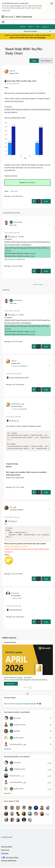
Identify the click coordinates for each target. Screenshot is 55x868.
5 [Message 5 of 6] (12, 488)
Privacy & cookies (7, 848)
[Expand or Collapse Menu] (3, 22)
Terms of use (5, 851)
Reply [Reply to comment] (46, 271)
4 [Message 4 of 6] (11, 266)
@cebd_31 (14, 237)
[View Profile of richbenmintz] (16, 404)
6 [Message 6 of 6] (12, 384)
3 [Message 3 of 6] (12, 618)
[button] (34, 61)
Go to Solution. (30, 182)
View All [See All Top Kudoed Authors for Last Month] (7, 795)
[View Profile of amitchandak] (18, 222)
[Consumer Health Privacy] (28, 862)
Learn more (6, 10)
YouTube (8, 251)
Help (38, 27)
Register (23, 27)
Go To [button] (45, 27)
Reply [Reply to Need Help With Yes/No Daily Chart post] (46, 201)
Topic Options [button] (45, 61)
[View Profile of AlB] (11, 508)
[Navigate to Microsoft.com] (7, 17)
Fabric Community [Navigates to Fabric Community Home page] (24, 17)
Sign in (31, 27)
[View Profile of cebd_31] (12, 71)
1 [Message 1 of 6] (11, 196)
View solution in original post (15, 259)
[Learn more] (11, 685)
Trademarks (5, 855)
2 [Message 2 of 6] (11, 575)
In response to (19, 366)
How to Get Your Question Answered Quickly (20, 705)
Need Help (14, 191)
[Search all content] (37, 31)
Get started (41, 37)
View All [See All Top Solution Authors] (7, 750)
